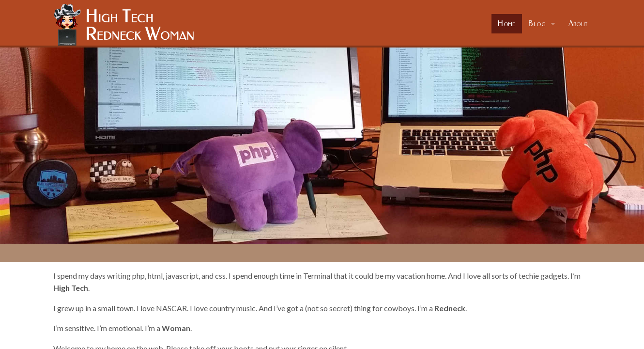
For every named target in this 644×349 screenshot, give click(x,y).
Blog (537, 24)
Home (507, 24)
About (578, 24)
